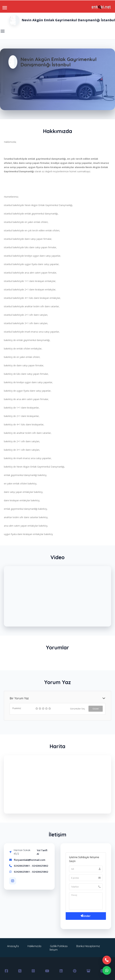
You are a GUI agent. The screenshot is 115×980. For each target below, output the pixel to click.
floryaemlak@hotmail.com (30, 860)
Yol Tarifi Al (42, 852)
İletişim (54, 950)
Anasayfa (13, 946)
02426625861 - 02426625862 (31, 866)
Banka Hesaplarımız (88, 946)
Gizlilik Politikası (59, 946)
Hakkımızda (34, 946)
